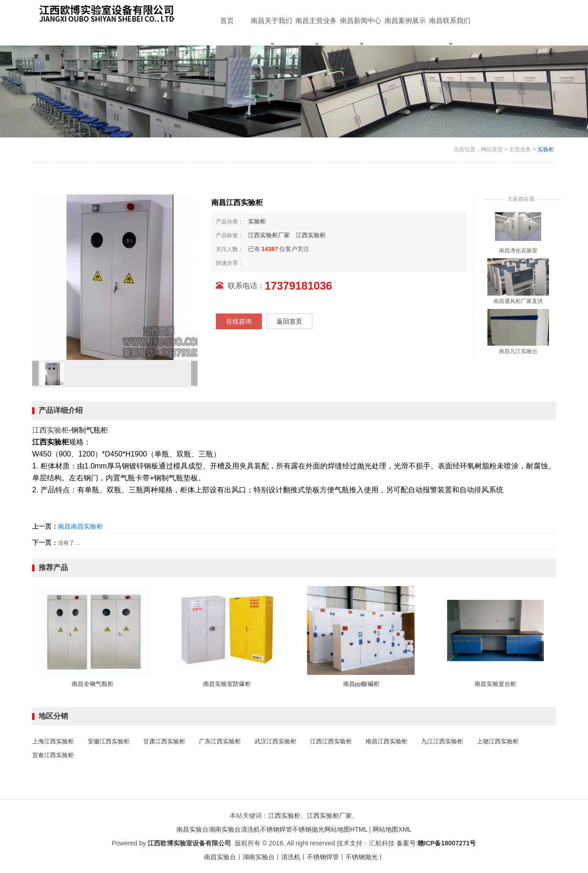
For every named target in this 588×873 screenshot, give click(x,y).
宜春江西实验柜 (53, 755)
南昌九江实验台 (518, 351)
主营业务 (520, 149)
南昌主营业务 (316, 31)
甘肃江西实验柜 (164, 741)
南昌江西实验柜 (387, 741)
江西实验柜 (311, 235)
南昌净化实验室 (518, 251)
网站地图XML (392, 829)
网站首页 (492, 149)
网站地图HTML (346, 829)
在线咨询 (239, 321)
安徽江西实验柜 (109, 741)
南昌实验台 (192, 829)
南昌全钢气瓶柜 (93, 684)
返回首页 (289, 321)
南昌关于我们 (271, 31)
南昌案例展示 (405, 20)
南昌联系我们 (450, 31)
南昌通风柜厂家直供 (518, 301)
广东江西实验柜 (220, 741)
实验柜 (546, 149)
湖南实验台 (225, 829)
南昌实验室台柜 (495, 684)
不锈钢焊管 (276, 829)
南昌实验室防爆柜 (227, 684)
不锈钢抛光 (308, 829)
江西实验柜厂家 (269, 235)
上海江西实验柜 (53, 741)
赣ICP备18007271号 (447, 843)
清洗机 (250, 829)
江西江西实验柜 (331, 741)
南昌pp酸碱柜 (361, 684)
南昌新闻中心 (361, 31)
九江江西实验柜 (442, 741)
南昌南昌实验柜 (80, 526)
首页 (227, 20)
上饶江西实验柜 (498, 741)
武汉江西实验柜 (275, 741)
